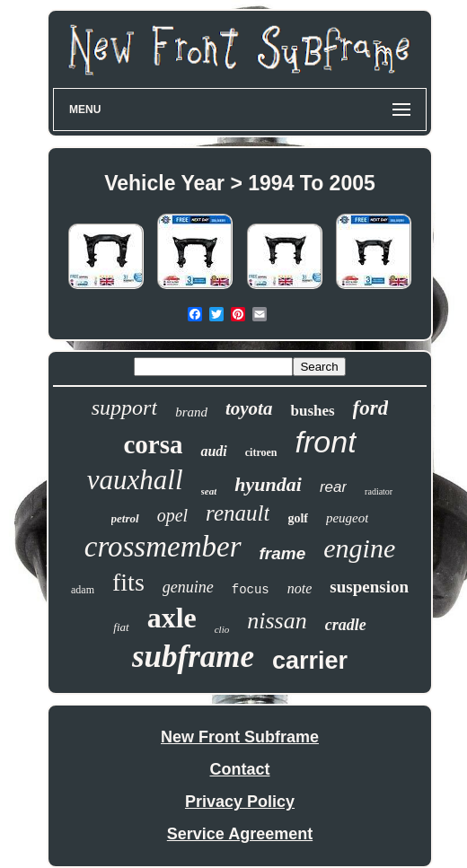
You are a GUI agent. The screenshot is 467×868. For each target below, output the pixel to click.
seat (209, 491)
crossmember (163, 547)
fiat (121, 627)
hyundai (268, 484)
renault (238, 513)
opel (172, 515)
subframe (193, 657)
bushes (312, 411)
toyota (249, 408)
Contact (240, 769)
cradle (346, 625)
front (326, 442)
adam (83, 590)
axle (172, 618)
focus (251, 590)
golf (298, 518)
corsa (153, 444)
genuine (188, 587)
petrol (125, 518)
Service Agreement (240, 834)
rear (333, 487)
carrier (310, 661)
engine (359, 548)
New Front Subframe (240, 737)
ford (371, 408)
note (300, 588)
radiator (379, 491)
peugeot (347, 518)
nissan (277, 621)
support (124, 408)
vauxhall (135, 480)
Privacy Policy (240, 802)
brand (191, 412)
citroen (261, 452)
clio (222, 629)
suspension (369, 587)
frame (283, 553)
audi (213, 451)
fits (128, 582)
